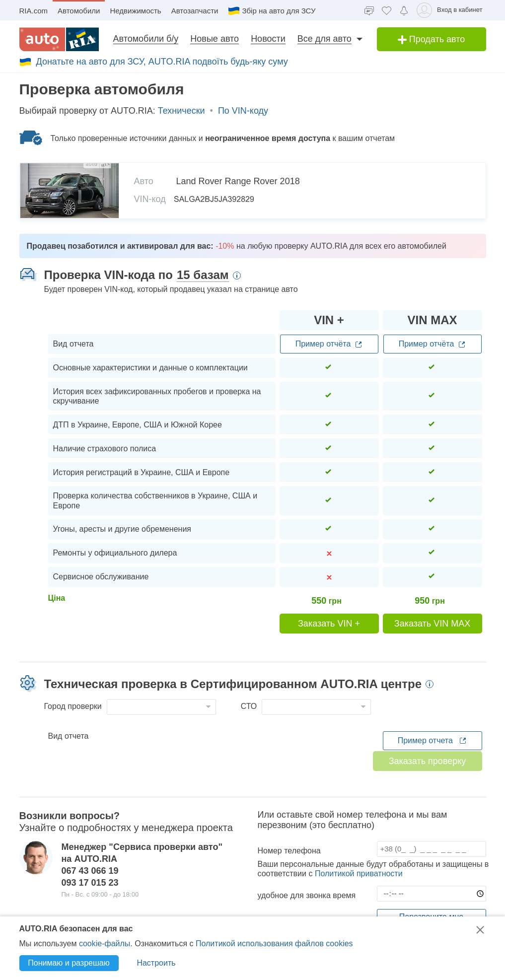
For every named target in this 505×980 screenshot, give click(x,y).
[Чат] (369, 10)
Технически (181, 111)
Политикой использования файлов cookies (274, 944)
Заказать (329, 624)
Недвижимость (135, 11)
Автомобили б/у (146, 39)
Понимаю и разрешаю (69, 963)
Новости (268, 39)
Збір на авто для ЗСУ (272, 11)
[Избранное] (387, 10)
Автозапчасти (195, 11)
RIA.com (34, 11)
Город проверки (73, 706)
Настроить (156, 963)
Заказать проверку (428, 761)
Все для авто (325, 39)
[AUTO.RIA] (59, 39)
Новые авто (215, 39)
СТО (249, 706)
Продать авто (432, 39)
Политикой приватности (359, 874)
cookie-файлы (105, 944)
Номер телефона (289, 851)
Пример (329, 344)
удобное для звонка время (307, 895)
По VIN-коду (243, 111)
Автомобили (79, 11)
